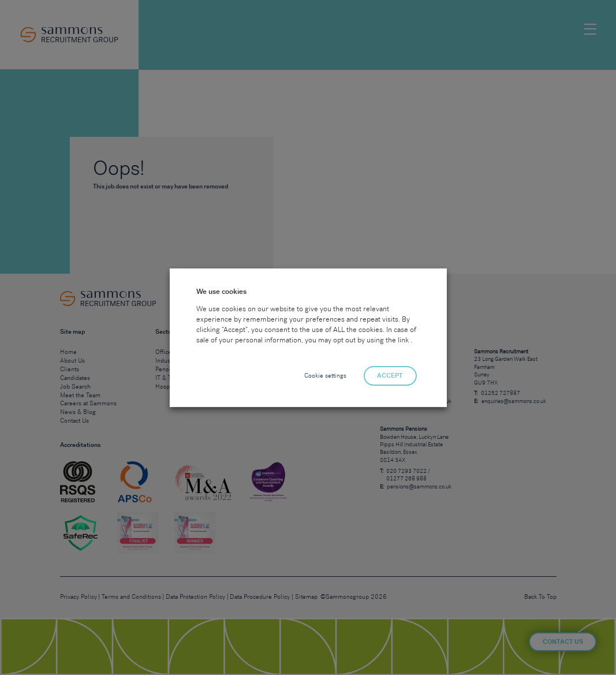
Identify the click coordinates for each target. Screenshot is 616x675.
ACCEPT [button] (390, 376)
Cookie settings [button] (325, 376)
